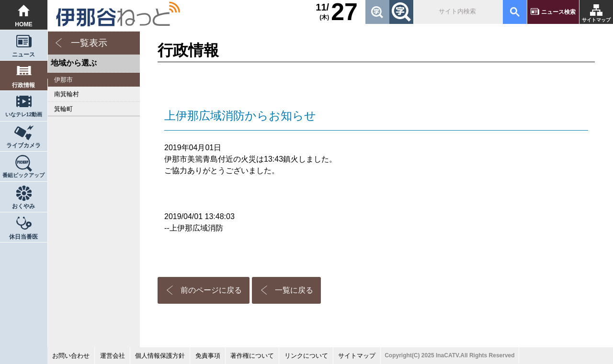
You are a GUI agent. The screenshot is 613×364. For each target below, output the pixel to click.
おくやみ (23, 206)
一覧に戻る (294, 290)
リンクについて (306, 356)
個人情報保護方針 (160, 356)
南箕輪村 (67, 94)
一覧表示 (89, 43)
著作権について (252, 356)
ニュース (23, 55)
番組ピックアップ (23, 175)
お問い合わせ (71, 356)
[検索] (457, 12)
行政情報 (23, 85)
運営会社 (113, 356)
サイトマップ (596, 20)
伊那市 (63, 80)
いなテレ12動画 (24, 114)
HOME (23, 24)
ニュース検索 (558, 12)
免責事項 (208, 356)
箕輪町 (63, 109)
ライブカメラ (23, 145)
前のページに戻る (211, 290)
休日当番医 (23, 237)
